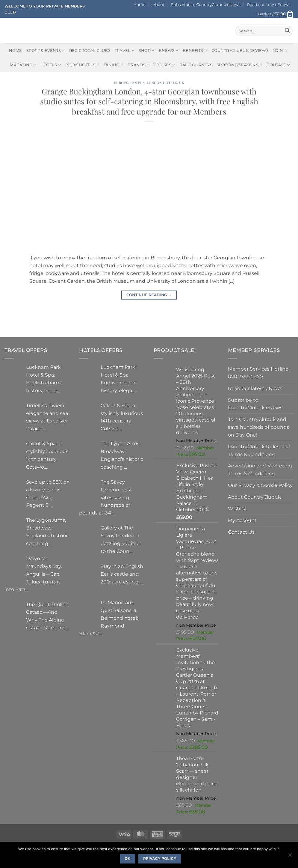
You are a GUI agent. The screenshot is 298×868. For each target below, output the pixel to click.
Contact (278, 65)
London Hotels (162, 83)
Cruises (164, 65)
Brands (139, 65)
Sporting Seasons (240, 65)
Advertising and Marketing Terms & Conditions (260, 470)
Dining (114, 65)
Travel (125, 51)
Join (280, 51)
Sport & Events (46, 51)
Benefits (195, 51)
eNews (169, 51)
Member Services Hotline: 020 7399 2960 (259, 373)
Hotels (51, 65)
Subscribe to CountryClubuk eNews (206, 4)
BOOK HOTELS (82, 65)
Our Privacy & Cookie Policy (260, 485)
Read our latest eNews (255, 388)
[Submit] (287, 31)
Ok (128, 859)
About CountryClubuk (254, 497)
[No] (290, 857)
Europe (121, 83)
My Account (242, 520)
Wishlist (238, 509)
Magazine (23, 65)
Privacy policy (160, 859)
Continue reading (149, 295)
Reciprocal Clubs (90, 50)
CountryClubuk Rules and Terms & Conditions (259, 450)
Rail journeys (196, 65)
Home (139, 4)
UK (181, 83)
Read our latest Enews (269, 4)
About (158, 4)
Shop (147, 51)
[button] (276, 14)
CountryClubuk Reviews (240, 50)
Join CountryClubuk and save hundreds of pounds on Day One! (258, 427)
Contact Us (241, 532)
